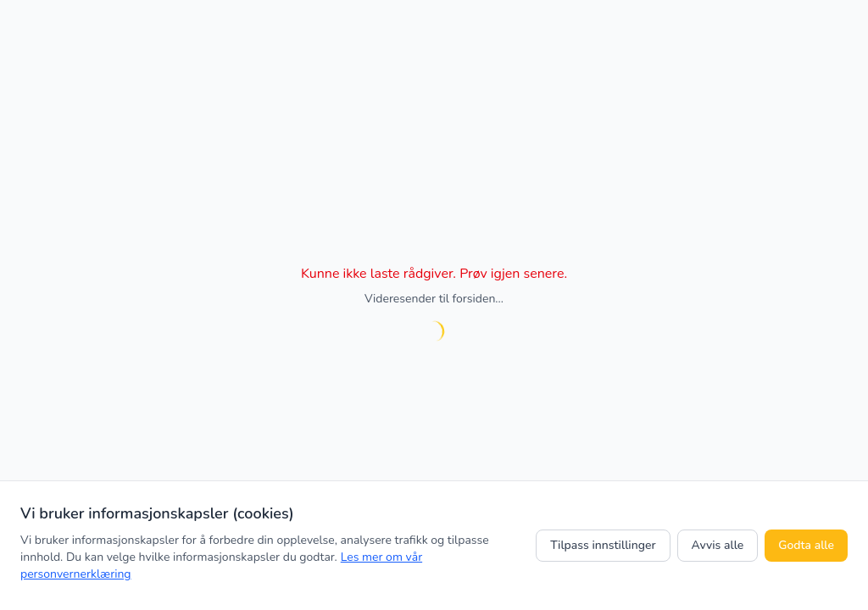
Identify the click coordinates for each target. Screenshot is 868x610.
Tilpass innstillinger (603, 545)
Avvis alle (718, 545)
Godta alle (806, 545)
